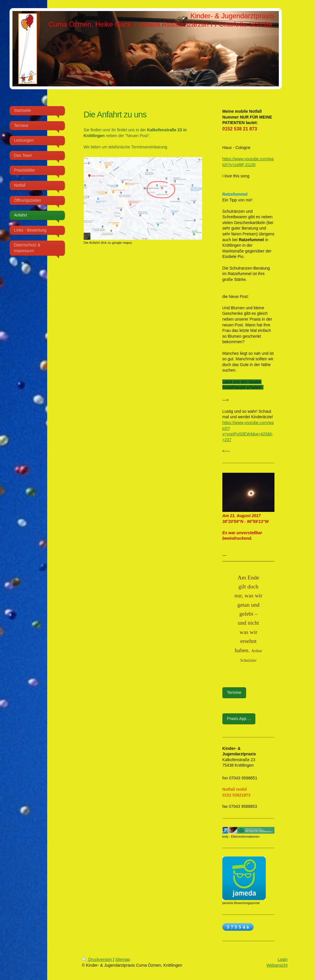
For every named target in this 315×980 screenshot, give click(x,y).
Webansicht (277, 965)
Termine (234, 692)
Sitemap (123, 959)
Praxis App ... (239, 719)
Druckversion (97, 959)
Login (283, 959)
